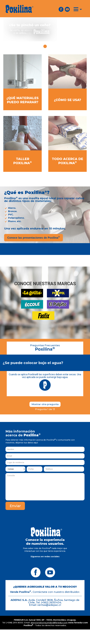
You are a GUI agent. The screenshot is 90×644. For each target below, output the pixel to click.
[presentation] (64, 507)
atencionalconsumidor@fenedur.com (49, 623)
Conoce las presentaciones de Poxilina (34, 237)
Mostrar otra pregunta (45, 404)
